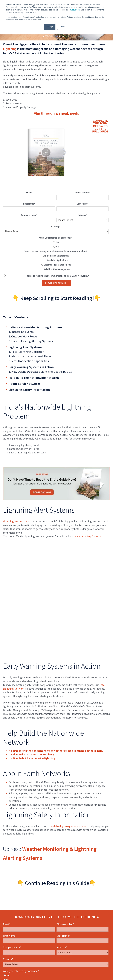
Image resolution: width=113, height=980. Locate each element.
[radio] (56, 242)
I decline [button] (63, 27)
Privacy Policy (75, 10)
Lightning (10, 49)
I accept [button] (50, 27)
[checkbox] (56, 245)
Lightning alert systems (16, 521)
